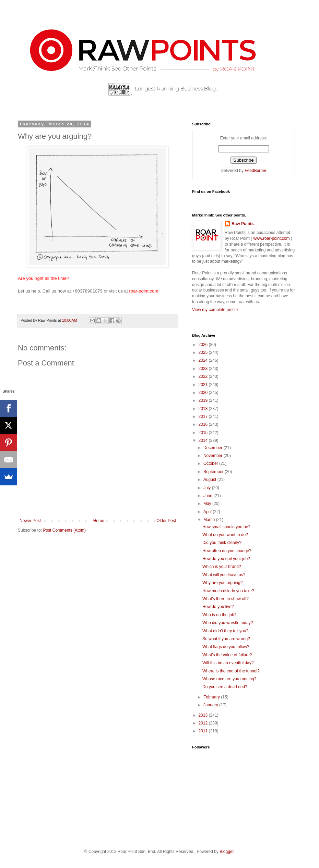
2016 (204, 424)
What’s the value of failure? (227, 655)
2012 (204, 723)
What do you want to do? (225, 535)
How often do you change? (227, 551)
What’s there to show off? (226, 599)
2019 (204, 400)
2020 (204, 393)
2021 (204, 385)
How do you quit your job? (226, 559)
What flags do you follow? (226, 647)
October (211, 463)
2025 (204, 352)
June (208, 496)
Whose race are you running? (229, 679)
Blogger (227, 852)
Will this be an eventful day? (228, 663)
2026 (204, 345)
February (212, 697)
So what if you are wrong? (226, 639)
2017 (204, 417)
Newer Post (30, 521)
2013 (204, 715)
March (210, 520)
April (208, 512)
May (208, 504)
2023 (204, 369)
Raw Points (243, 224)
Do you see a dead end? (225, 687)
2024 (204, 360)
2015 (204, 433)
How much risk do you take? (228, 591)
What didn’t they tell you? (225, 631)
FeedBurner (255, 171)
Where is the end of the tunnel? (231, 671)
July (208, 488)
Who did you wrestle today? (228, 623)
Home (99, 521)
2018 (204, 409)
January (211, 705)
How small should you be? (226, 527)
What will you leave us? (224, 575)
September (214, 472)
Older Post (166, 521)
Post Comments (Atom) (64, 530)
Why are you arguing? (222, 583)
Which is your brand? (222, 567)
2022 (204, 376)
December (214, 448)
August (210, 480)
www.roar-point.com (271, 238)
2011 (204, 731)
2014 (204, 441)
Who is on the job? (219, 615)
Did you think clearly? (222, 543)
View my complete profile (215, 310)
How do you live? (218, 607)
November (214, 456)
